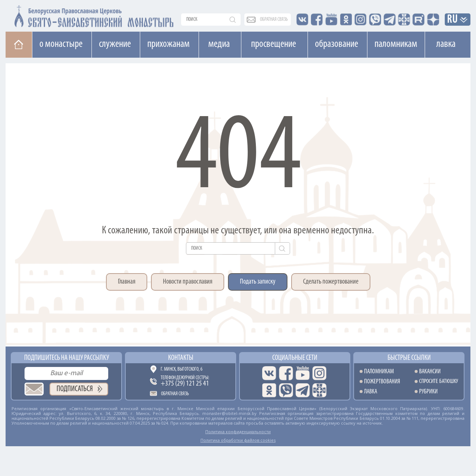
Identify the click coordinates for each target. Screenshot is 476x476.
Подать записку (258, 282)
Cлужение (115, 44)
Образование (337, 44)
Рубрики (428, 392)
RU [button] (453, 20)
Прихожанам (168, 44)
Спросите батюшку (439, 382)
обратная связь (274, 20)
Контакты (181, 358)
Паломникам (396, 44)
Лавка (446, 44)
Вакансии (430, 372)
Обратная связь (175, 394)
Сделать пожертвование (331, 282)
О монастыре (61, 44)
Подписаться (75, 389)
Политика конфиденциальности (238, 432)
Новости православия (188, 282)
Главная (127, 282)
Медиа (219, 44)
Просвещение (274, 44)
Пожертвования (382, 382)
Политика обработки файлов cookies (238, 440)
